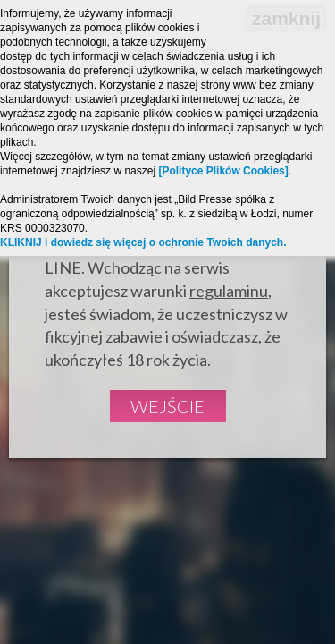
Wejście (167, 406)
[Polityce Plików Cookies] (223, 171)
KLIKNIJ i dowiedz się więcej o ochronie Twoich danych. (143, 242)
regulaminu (229, 291)
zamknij (286, 18)
